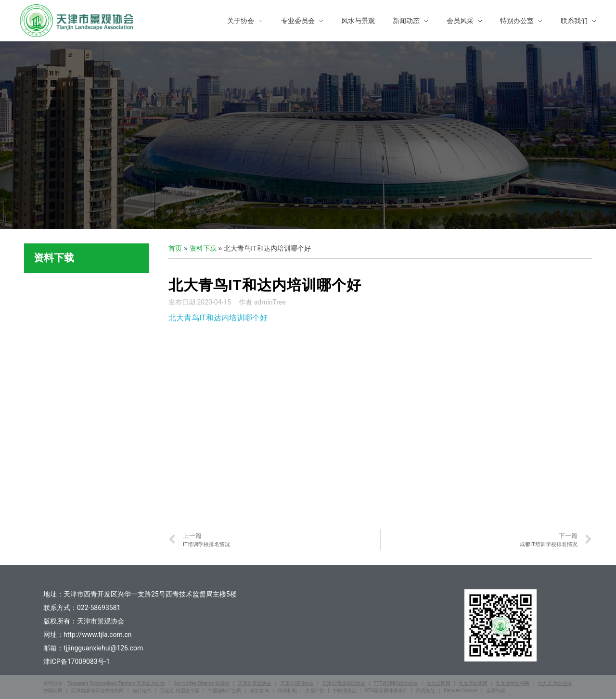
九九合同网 (438, 683)
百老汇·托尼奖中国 (180, 691)
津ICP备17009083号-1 (77, 661)
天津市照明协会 (297, 683)
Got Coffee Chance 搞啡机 (201, 683)
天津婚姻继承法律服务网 (97, 691)
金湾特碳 (496, 691)
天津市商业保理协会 (344, 683)
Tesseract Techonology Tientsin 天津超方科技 (116, 683)
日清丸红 (425, 691)
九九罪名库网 (473, 683)
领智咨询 (259, 691)
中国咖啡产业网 (225, 691)
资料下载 (203, 248)
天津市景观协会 (255, 683)
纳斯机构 (287, 691)
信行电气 (142, 691)
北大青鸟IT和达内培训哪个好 (218, 318)
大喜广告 (315, 691)
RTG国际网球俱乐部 (386, 691)
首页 (175, 248)
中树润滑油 (345, 691)
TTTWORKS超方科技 (396, 683)
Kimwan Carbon (461, 691)
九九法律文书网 (513, 683)
